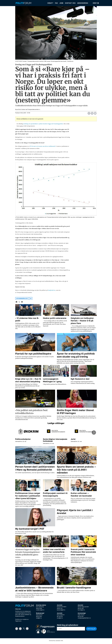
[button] (94, 434)
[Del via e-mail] (95, 114)
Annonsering (83, 3)
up (31, 299)
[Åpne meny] (96, 3)
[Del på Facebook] (89, 114)
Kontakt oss (70, 3)
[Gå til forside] (31, 3)
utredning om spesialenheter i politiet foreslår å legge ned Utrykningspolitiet (43, 125)
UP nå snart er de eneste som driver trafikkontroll (43, 147)
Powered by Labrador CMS (56, 642)
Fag (56, 3)
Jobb (61, 3)
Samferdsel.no (52, 291)
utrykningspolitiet (22, 299)
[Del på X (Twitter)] (92, 114)
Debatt (50, 3)
